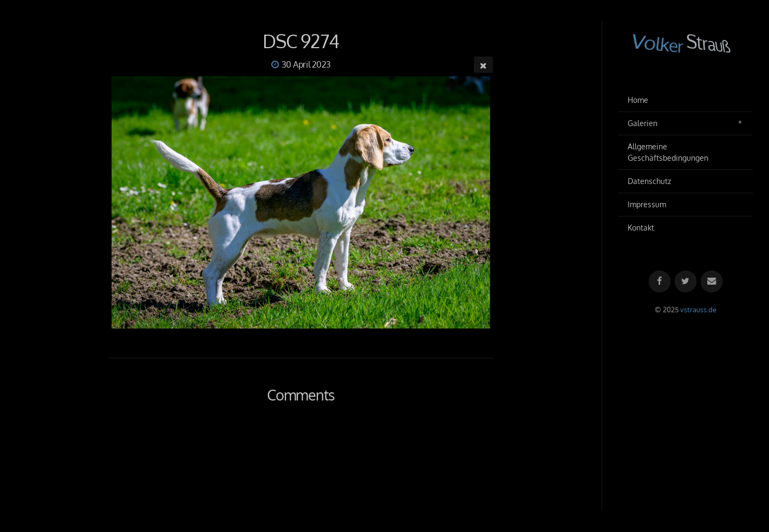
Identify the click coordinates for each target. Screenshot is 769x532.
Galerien (643, 123)
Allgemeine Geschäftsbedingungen (668, 152)
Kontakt (641, 228)
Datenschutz (649, 181)
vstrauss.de (698, 310)
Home (638, 100)
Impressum (647, 204)
